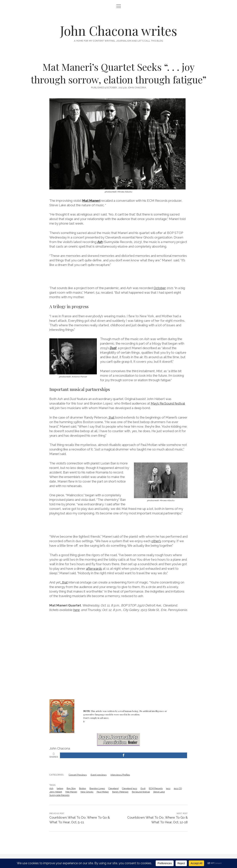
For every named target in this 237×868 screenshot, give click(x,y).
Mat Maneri (91, 201)
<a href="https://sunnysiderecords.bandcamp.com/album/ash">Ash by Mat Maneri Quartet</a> (118, 276)
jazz (168, 788)
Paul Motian (103, 792)
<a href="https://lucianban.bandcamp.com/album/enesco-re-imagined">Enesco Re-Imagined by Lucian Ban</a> (118, 524)
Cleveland (113, 788)
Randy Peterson (120, 792)
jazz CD (178, 788)
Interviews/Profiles (120, 775)
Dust (113, 348)
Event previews (99, 775)
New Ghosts (87, 792)
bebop (60, 788)
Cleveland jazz (130, 788)
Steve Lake (159, 792)
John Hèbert (56, 792)
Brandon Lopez (97, 788)
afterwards (94, 569)
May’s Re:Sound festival (168, 403)
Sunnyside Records (59, 795)
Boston (83, 788)
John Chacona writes (119, 30)
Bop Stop (71, 788)
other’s (156, 541)
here (76, 610)
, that (111, 417)
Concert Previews (78, 775)
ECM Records (156, 788)
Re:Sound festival (141, 792)
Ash (51, 788)
